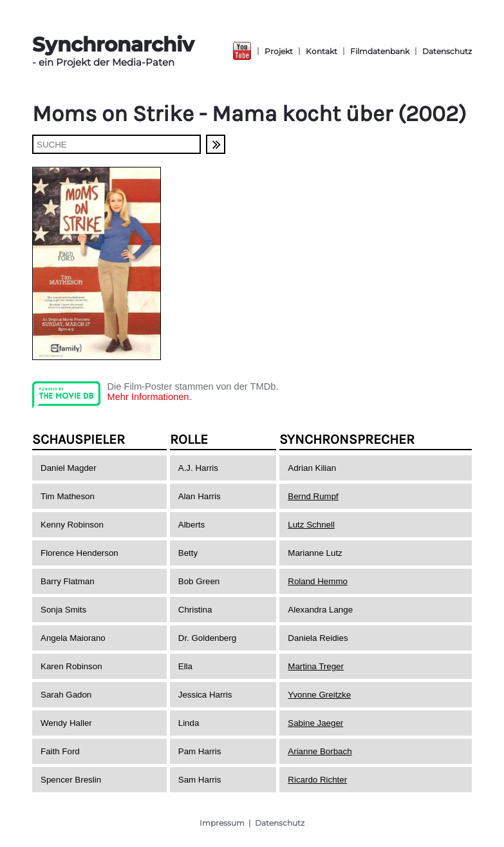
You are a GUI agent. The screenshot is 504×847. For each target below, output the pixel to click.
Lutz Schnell (311, 525)
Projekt (279, 51)
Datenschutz (447, 51)
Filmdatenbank (380, 51)
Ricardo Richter (317, 780)
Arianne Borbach (320, 751)
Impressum (222, 823)
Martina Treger (316, 666)
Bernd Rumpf (313, 496)
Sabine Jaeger (315, 723)
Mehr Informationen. (149, 397)
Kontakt (322, 51)
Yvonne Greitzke (319, 695)
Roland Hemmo (318, 581)
